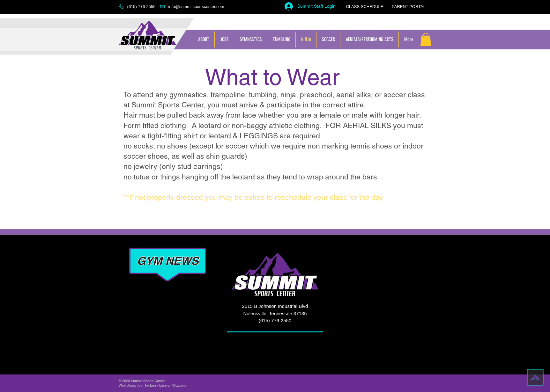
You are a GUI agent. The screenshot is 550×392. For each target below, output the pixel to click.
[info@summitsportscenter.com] (196, 7)
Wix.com (179, 385)
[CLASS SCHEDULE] (365, 7)
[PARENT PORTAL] (409, 7)
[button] (141, 7)
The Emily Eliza (155, 385)
